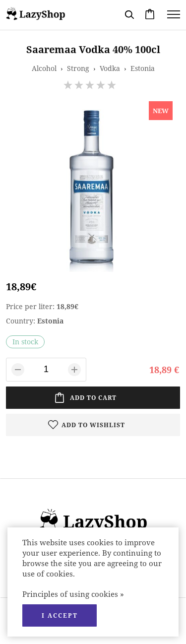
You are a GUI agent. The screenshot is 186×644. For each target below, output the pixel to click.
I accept (60, 615)
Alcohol (44, 68)
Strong (78, 68)
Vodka (110, 68)
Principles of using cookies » (73, 594)
